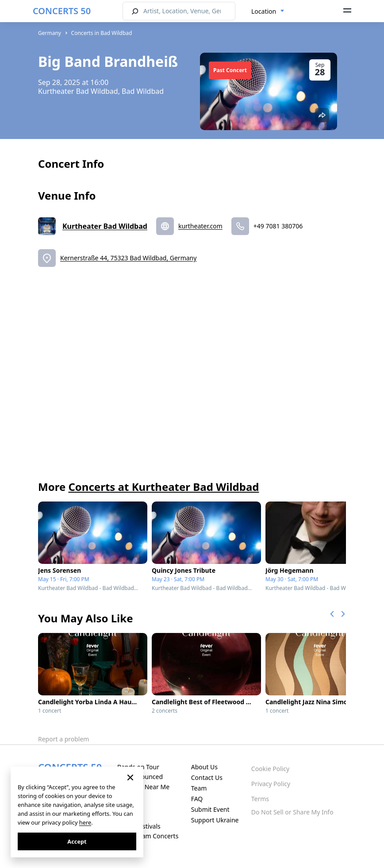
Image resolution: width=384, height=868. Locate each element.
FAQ (197, 799)
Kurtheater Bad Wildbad (105, 226)
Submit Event (210, 809)
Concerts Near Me (143, 787)
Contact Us (207, 777)
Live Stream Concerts (148, 836)
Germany (50, 33)
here (85, 822)
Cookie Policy (270, 769)
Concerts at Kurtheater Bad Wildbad (163, 487)
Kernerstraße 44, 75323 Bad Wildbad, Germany (128, 258)
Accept (77, 841)
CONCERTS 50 (62, 11)
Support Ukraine (215, 820)
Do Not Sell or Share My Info (292, 812)
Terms (260, 799)
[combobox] (268, 12)
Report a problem (63, 739)
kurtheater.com (200, 226)
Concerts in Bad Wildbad (102, 33)
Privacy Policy (271, 784)
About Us (204, 767)
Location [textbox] (264, 11)
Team (199, 788)
